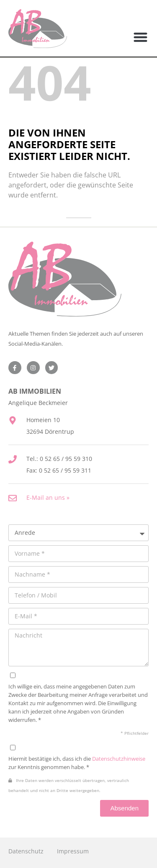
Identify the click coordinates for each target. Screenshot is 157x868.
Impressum (73, 851)
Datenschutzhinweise (119, 759)
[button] (141, 37)
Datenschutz (26, 851)
